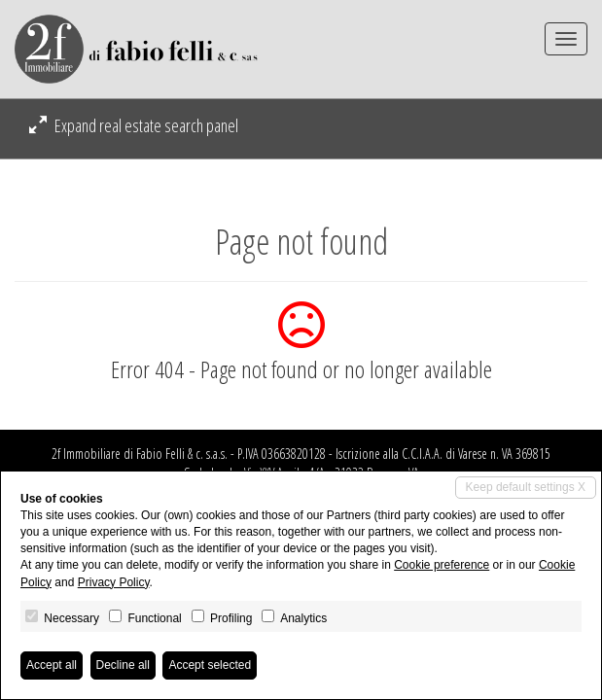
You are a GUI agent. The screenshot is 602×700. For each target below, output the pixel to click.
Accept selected (210, 665)
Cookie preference (442, 565)
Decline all (123, 665)
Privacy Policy (114, 582)
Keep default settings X (526, 487)
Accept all (52, 665)
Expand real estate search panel (134, 125)
